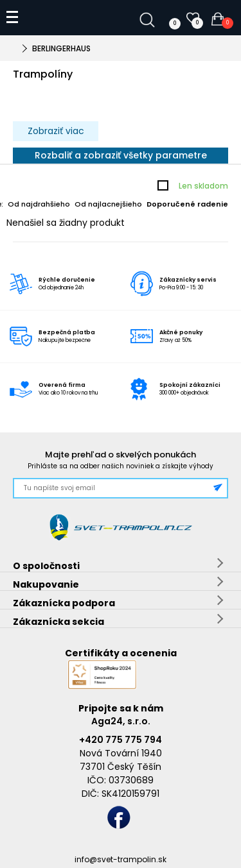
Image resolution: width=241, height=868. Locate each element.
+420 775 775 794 (121, 740)
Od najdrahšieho (39, 204)
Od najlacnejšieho (108, 204)
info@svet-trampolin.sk (121, 859)
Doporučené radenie (187, 204)
